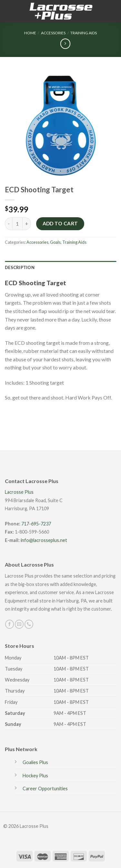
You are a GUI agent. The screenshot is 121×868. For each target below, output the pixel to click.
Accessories (53, 33)
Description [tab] (20, 267)
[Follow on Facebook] (10, 624)
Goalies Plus (35, 762)
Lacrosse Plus (19, 492)
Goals (55, 242)
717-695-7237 (36, 524)
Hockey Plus (35, 776)
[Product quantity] (17, 224)
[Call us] (29, 624)
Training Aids (84, 33)
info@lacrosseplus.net (44, 540)
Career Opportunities (45, 789)
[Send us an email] (19, 624)
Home (30, 33)
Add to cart (60, 223)
